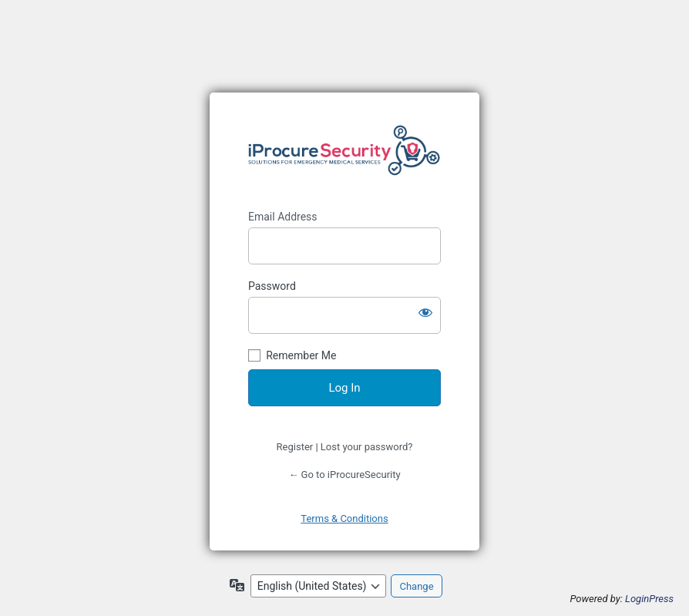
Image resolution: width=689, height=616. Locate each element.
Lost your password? (367, 447)
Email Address (283, 217)
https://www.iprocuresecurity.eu (344, 151)
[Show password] (425, 312)
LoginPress (649, 599)
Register (295, 447)
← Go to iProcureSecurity (344, 475)
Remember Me (301, 355)
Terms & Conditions (344, 518)
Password (272, 286)
